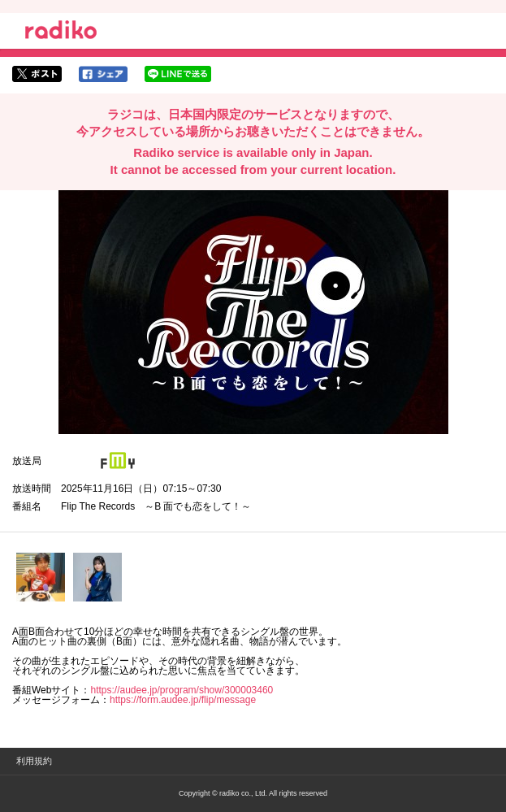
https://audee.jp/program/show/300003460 (182, 690)
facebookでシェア (103, 74)
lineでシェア (178, 74)
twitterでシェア (37, 74)
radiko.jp (61, 33)
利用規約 (34, 761)
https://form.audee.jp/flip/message (183, 700)
